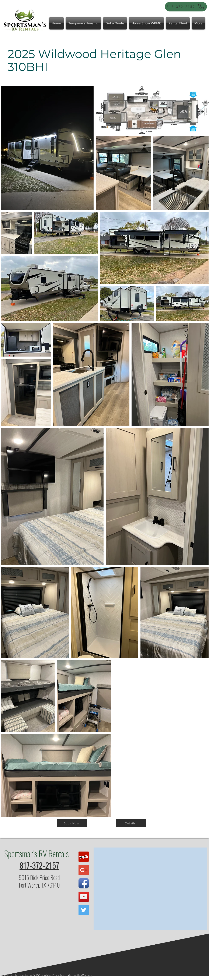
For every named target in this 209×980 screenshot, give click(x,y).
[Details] (131, 823)
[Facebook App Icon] (84, 883)
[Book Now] (72, 823)
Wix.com (87, 975)
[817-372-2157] (186, 7)
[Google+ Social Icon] (84, 870)
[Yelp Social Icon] (84, 857)
